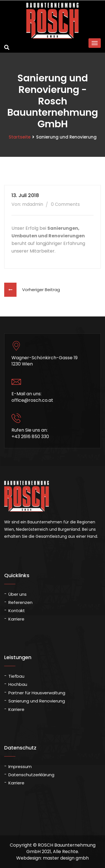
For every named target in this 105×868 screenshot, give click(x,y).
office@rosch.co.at (32, 400)
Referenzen (20, 602)
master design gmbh (66, 858)
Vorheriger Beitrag (32, 290)
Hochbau (18, 684)
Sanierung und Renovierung (37, 701)
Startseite (20, 137)
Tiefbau (16, 676)
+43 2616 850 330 (30, 437)
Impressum (20, 767)
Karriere (16, 619)
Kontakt (17, 611)
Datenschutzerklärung (31, 775)
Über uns (17, 594)
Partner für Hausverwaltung (37, 693)
